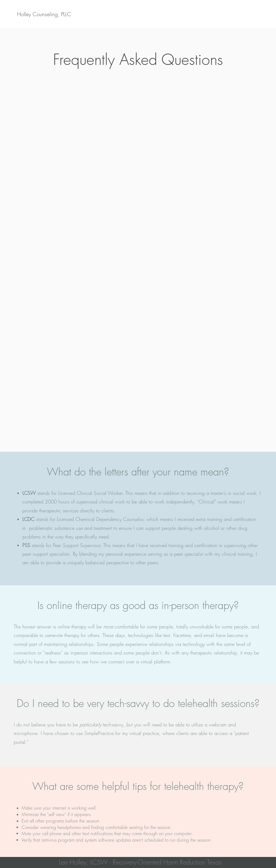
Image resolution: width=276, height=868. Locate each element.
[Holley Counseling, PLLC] (44, 14)
